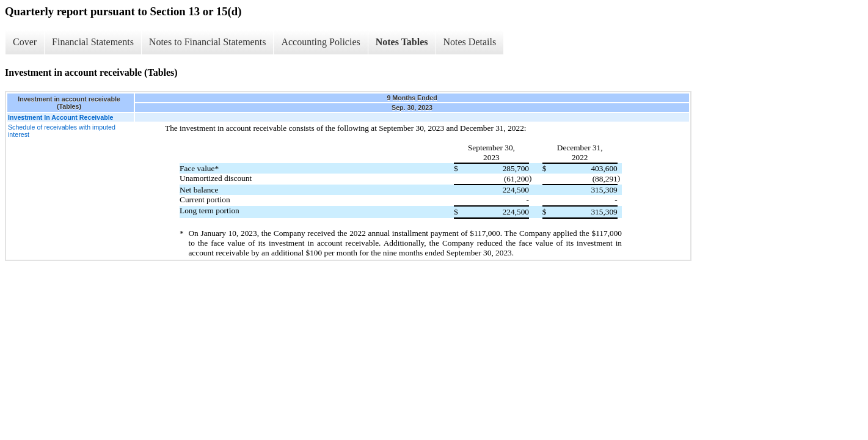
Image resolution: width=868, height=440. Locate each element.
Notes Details (470, 42)
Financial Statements (93, 42)
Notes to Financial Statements (208, 42)
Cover (25, 42)
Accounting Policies (320, 42)
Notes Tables (402, 42)
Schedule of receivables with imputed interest (62, 131)
